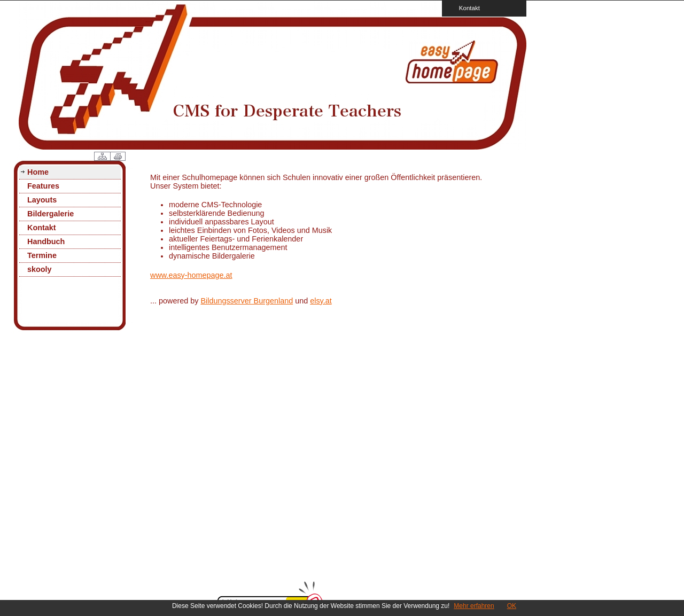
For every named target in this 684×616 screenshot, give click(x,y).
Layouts (42, 200)
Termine (42, 255)
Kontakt (466, 8)
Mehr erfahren (474, 606)
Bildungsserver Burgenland (247, 301)
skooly (40, 269)
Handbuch (46, 241)
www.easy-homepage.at (191, 275)
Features (43, 186)
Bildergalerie (50, 214)
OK (512, 606)
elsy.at (321, 301)
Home (38, 172)
